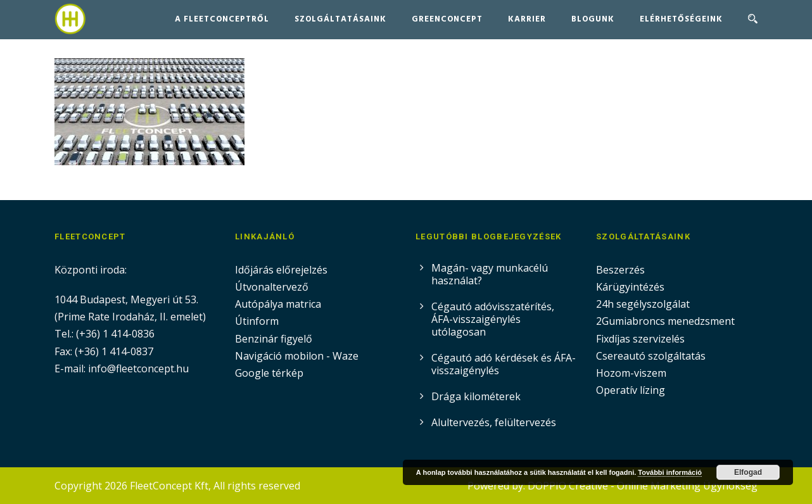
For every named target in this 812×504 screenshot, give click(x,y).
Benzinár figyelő (274, 339)
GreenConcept (447, 19)
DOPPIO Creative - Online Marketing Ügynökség (643, 486)
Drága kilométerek (476, 396)
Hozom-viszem (631, 373)
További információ (670, 472)
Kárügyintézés (630, 287)
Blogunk (593, 19)
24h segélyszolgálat (643, 304)
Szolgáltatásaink (340, 19)
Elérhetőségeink (681, 19)
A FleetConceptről (222, 19)
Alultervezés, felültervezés (494, 422)
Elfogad (748, 472)
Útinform (257, 321)
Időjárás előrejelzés (281, 270)
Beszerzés (620, 270)
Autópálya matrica (279, 304)
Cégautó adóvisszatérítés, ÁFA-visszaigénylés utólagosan (493, 319)
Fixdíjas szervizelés (640, 339)
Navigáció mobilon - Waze (297, 356)
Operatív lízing (631, 390)
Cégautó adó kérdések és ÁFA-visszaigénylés (504, 364)
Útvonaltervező (272, 287)
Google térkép (269, 373)
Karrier (527, 19)
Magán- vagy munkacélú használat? (490, 274)
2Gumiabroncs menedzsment (665, 321)
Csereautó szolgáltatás (651, 356)
